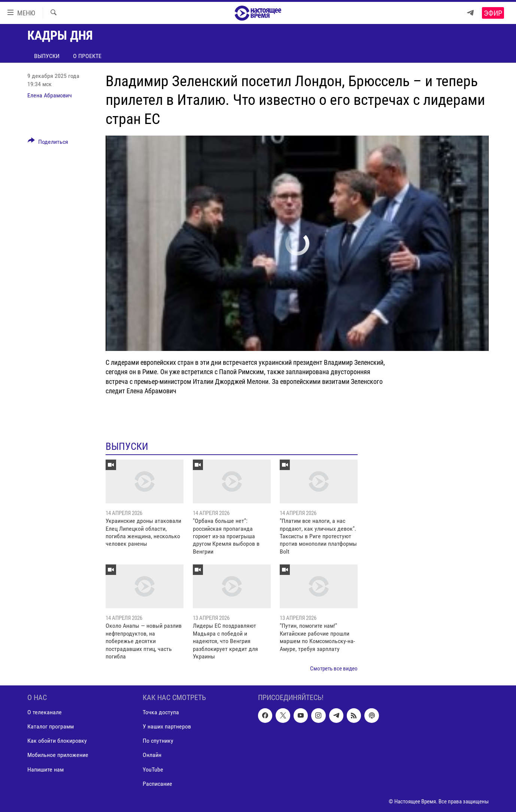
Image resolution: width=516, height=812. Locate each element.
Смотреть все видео (334, 669)
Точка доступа (161, 712)
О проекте (87, 56)
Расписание (157, 783)
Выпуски (47, 56)
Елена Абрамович (50, 95)
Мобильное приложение (58, 755)
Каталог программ (51, 726)
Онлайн (152, 755)
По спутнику (158, 741)
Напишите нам (45, 769)
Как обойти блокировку (57, 741)
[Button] (48, 143)
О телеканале (45, 712)
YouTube (153, 769)
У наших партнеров (167, 726)
